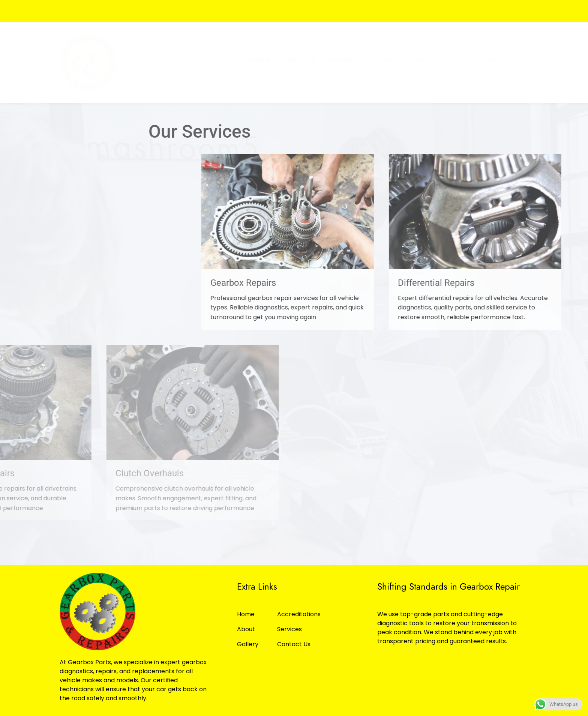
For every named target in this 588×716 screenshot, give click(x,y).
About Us (299, 59)
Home (260, 59)
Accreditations (396, 59)
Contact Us (501, 59)
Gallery (342, 59)
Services (453, 59)
